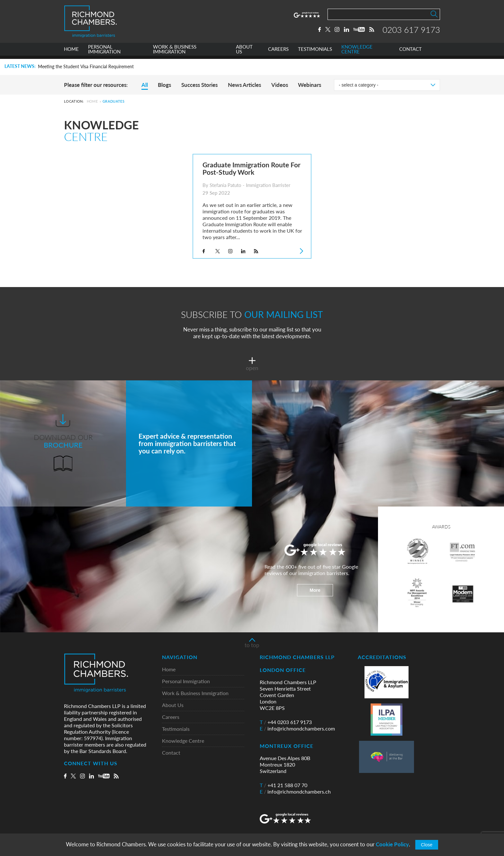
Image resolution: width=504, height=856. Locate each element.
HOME (71, 53)
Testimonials (176, 729)
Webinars (310, 85)
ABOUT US (244, 53)
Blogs (164, 85)
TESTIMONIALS (315, 53)
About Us (173, 705)
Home (92, 101)
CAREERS (278, 53)
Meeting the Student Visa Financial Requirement (86, 67)
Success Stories (199, 85)
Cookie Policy (392, 844)
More (315, 590)
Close (427, 845)
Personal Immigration (186, 681)
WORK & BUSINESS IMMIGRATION (175, 53)
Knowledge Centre (183, 741)
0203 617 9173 (411, 31)
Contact (171, 753)
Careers (171, 717)
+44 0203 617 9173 (286, 722)
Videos (280, 85)
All (145, 85)
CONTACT (410, 53)
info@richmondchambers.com (297, 729)
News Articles (244, 85)
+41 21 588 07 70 (283, 785)
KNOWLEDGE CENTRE (357, 53)
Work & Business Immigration (195, 693)
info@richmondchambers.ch (295, 792)
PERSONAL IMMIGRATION (104, 53)
